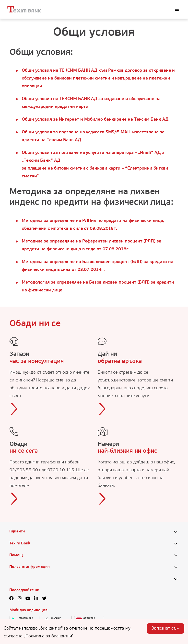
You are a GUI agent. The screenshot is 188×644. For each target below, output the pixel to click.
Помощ (16, 555)
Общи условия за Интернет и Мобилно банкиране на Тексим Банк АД (95, 120)
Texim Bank (20, 543)
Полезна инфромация (29, 567)
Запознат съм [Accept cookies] (165, 628)
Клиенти (17, 531)
